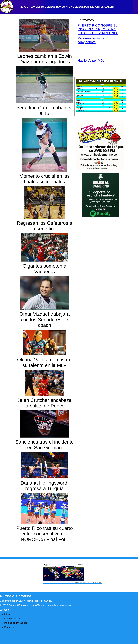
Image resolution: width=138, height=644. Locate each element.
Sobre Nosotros (13, 619)
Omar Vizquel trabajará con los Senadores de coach (45, 320)
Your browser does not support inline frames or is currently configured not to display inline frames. (100, 46)
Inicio (7, 614)
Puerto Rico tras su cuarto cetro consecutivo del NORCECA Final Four (45, 534)
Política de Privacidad (16, 623)
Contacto (9, 627)
